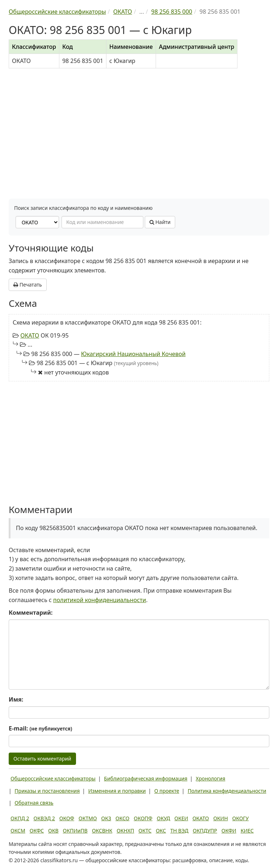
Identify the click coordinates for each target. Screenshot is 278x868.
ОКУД (163, 818)
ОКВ (53, 831)
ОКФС (37, 831)
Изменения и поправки (117, 791)
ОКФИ (229, 831)
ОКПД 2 (20, 818)
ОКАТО (30, 335)
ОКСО (122, 818)
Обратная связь (34, 803)
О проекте (167, 791)
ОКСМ (18, 831)
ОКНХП (125, 831)
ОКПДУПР (205, 831)
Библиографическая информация (146, 778)
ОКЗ (106, 818)
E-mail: (40, 728)
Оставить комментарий (42, 759)
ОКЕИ (181, 818)
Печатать (28, 285)
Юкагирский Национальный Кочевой (133, 354)
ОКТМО (88, 818)
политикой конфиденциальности (100, 600)
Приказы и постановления (47, 791)
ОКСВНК (102, 831)
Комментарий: (31, 613)
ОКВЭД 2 (44, 818)
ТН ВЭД (180, 831)
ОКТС (145, 831)
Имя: (16, 699)
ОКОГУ (241, 818)
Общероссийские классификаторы (53, 778)
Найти (160, 222)
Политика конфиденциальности (227, 791)
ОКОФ (67, 818)
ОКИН (220, 818)
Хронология (210, 778)
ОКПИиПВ (75, 831)
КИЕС (247, 831)
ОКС (161, 831)
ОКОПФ (143, 818)
